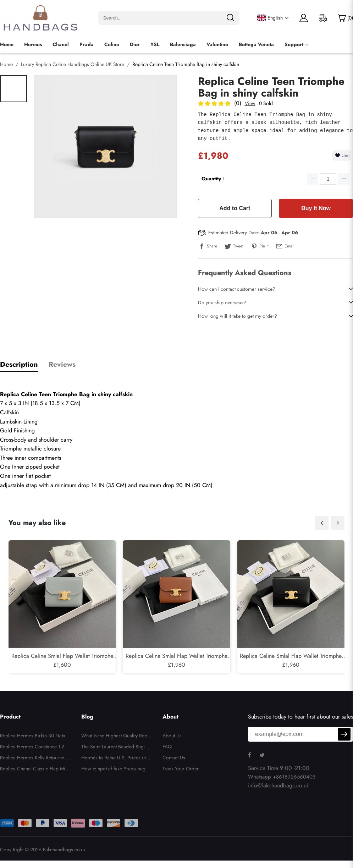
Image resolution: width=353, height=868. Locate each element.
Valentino (217, 44)
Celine (112, 44)
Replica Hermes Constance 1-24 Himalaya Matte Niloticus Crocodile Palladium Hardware (35, 748)
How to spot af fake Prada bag (113, 769)
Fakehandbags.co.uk (64, 850)
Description (19, 364)
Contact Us (174, 758)
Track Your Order (181, 769)
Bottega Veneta (256, 44)
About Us (172, 736)
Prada (87, 44)
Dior (135, 44)
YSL (155, 44)
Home (7, 44)
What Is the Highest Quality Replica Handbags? (115, 737)
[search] (230, 18)
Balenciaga (183, 44)
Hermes (33, 44)
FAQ (167, 747)
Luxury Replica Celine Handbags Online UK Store (73, 64)
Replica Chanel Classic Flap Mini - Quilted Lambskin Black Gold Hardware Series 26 (35, 770)
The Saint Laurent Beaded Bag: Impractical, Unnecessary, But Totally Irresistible (116, 748)
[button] (322, 523)
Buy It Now (316, 208)
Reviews (62, 364)
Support (294, 44)
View (250, 103)
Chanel (61, 44)
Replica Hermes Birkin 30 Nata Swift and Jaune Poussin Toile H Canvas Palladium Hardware (35, 737)
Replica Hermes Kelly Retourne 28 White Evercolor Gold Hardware (35, 759)
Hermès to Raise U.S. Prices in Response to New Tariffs (116, 759)
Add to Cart (235, 208)
